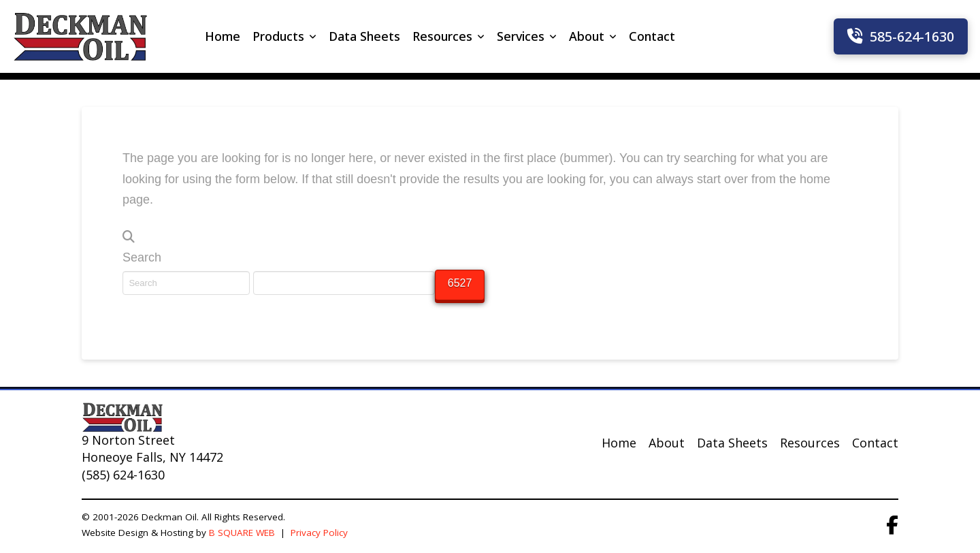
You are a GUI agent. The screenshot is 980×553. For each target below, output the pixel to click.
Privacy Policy (321, 533)
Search (142, 257)
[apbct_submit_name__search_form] (460, 285)
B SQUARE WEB (242, 533)
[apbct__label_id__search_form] (344, 283)
